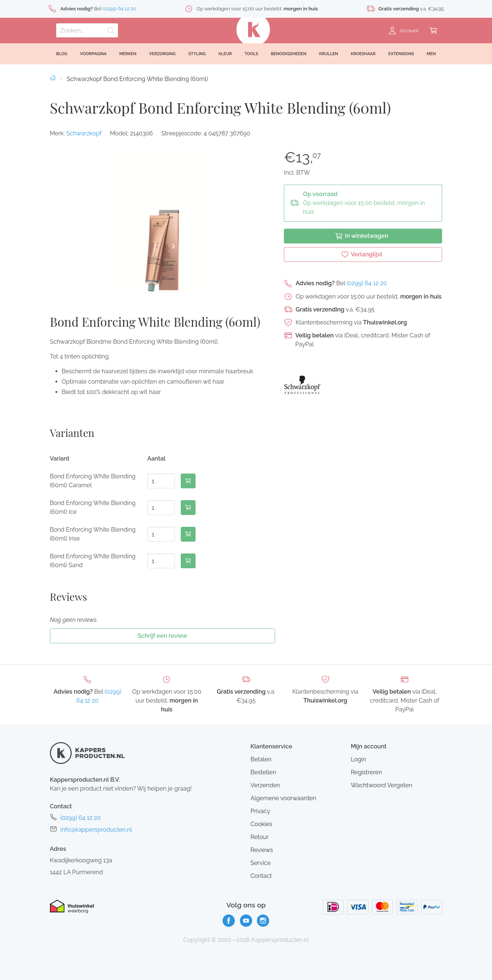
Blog (62, 54)
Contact (261, 876)
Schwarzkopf (84, 133)
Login (358, 759)
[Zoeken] (87, 30)
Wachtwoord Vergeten (381, 785)
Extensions (401, 54)
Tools (252, 54)
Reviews (262, 850)
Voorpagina (94, 54)
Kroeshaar (363, 54)
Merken (128, 54)
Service (260, 863)
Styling (197, 54)
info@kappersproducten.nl (96, 830)
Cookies (261, 824)
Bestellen (263, 772)
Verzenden (265, 785)
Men (431, 54)
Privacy (260, 811)
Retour (259, 837)
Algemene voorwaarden (283, 798)
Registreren (367, 772)
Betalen (261, 759)
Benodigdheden (289, 54)
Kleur (225, 54)
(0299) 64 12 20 (367, 283)
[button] (162, 220)
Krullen (328, 54)
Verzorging (163, 54)
